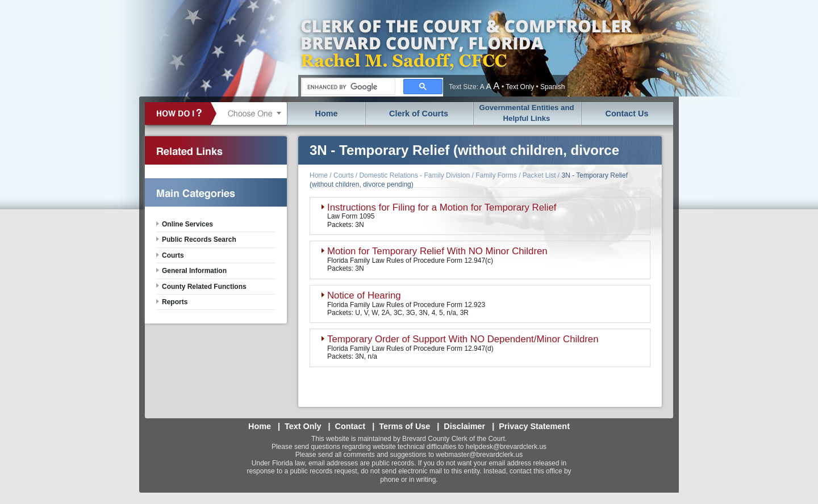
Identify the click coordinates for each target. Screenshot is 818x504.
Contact (350, 426)
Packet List (539, 175)
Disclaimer (464, 426)
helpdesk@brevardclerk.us (506, 447)
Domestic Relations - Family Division (414, 175)
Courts (343, 175)
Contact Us (627, 114)
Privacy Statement (534, 426)
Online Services (187, 224)
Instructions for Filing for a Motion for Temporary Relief (442, 207)
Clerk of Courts (419, 114)
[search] (347, 87)
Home (327, 114)
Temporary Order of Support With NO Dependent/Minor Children (463, 339)
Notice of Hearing (364, 295)
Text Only (520, 87)
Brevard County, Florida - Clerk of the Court (466, 48)
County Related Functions (204, 287)
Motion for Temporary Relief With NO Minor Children (437, 251)
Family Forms (496, 175)
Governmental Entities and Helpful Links (526, 113)
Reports (175, 302)
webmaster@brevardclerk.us (479, 455)
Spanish (552, 87)
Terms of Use (404, 426)
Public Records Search (199, 240)
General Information (194, 271)
